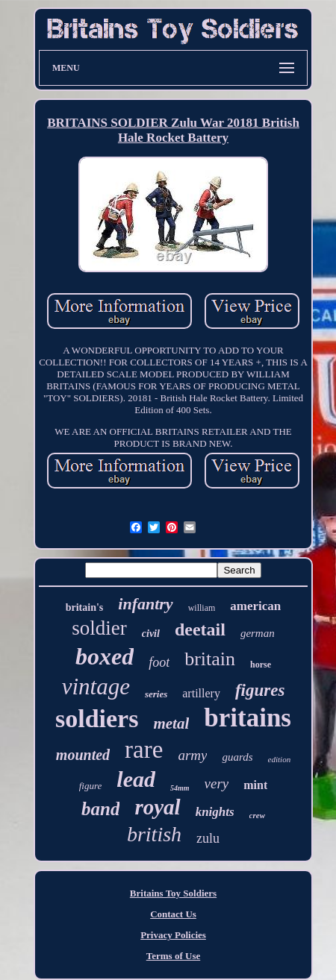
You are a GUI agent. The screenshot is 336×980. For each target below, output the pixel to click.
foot (159, 662)
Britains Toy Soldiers (173, 893)
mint (255, 785)
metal (171, 723)
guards (237, 757)
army (192, 755)
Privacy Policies (173, 935)
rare (144, 750)
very (217, 783)
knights (215, 812)
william (202, 608)
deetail (200, 629)
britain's (85, 607)
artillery (201, 693)
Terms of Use (173, 956)
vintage (96, 687)
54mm (180, 788)
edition (280, 759)
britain (210, 659)
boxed (105, 656)
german (258, 633)
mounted (83, 755)
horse (261, 665)
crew (257, 815)
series (156, 694)
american (255, 606)
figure (91, 786)
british (154, 834)
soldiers (97, 719)
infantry (145, 604)
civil (151, 634)
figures (260, 690)
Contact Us (173, 914)
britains (248, 718)
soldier (99, 628)
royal (157, 807)
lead (136, 779)
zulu (208, 838)
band (100, 809)
